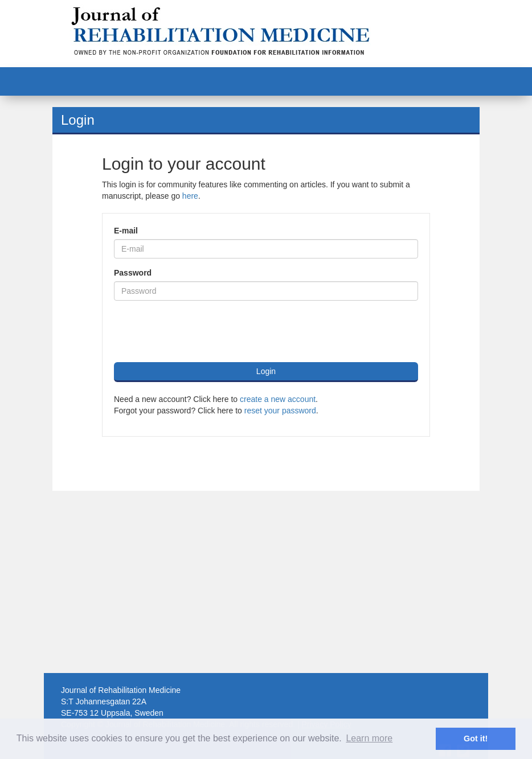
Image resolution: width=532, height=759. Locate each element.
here (190, 196)
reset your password (280, 411)
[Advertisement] (266, 582)
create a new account (278, 399)
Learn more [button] (369, 738)
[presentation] (200, 331)
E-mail (126, 231)
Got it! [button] (476, 739)
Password (133, 273)
